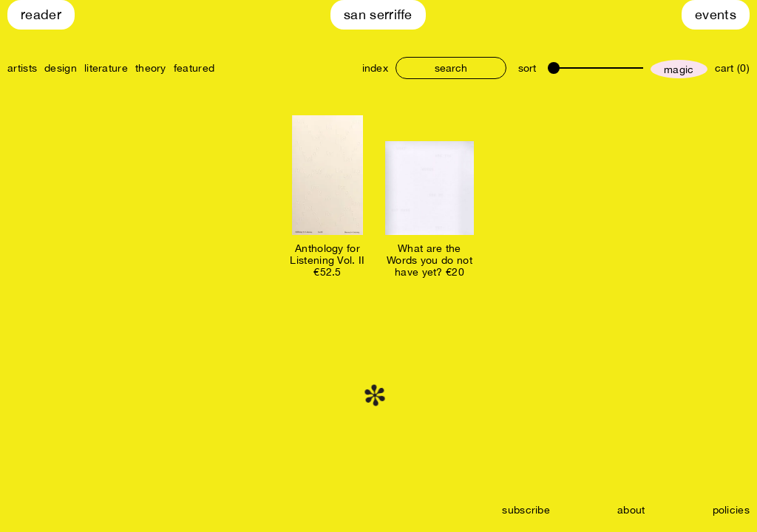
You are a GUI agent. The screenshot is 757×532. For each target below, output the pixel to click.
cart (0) (732, 68)
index (376, 68)
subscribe (526, 510)
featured (194, 68)
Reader (41, 14)
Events (716, 14)
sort (527, 68)
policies (731, 510)
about (631, 510)
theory (151, 68)
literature (106, 68)
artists (22, 68)
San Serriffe (378, 14)
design (61, 68)
